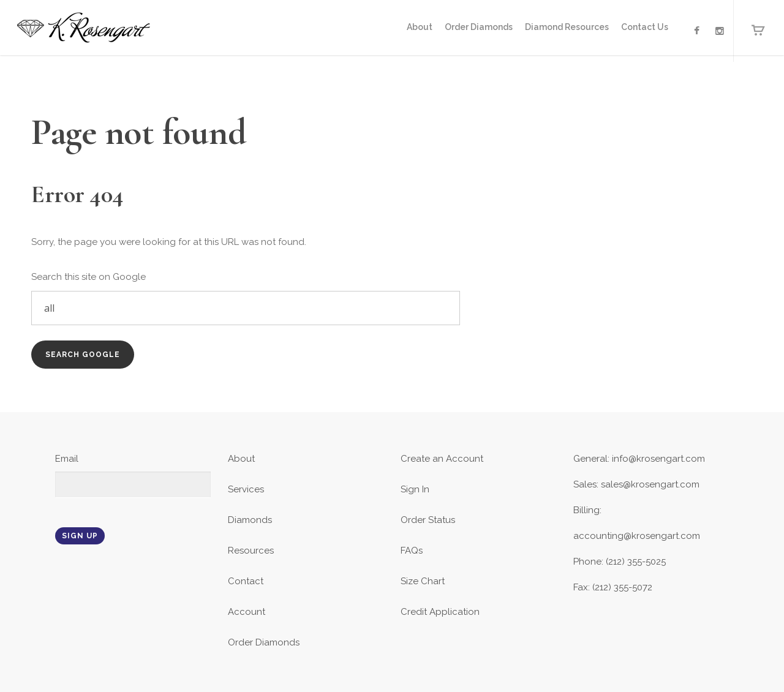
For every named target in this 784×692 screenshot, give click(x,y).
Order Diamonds (264, 642)
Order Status (428, 520)
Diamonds (250, 520)
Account (247, 612)
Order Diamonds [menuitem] (479, 27)
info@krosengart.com (658, 459)
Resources (251, 551)
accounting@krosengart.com (637, 536)
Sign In (415, 489)
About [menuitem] (420, 27)
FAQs (412, 551)
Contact (246, 581)
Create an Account (442, 459)
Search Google (83, 355)
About (241, 459)
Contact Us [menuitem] (645, 27)
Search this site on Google (89, 277)
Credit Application (440, 612)
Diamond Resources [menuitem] (567, 27)
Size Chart (423, 581)
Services (246, 489)
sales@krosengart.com (650, 484)
